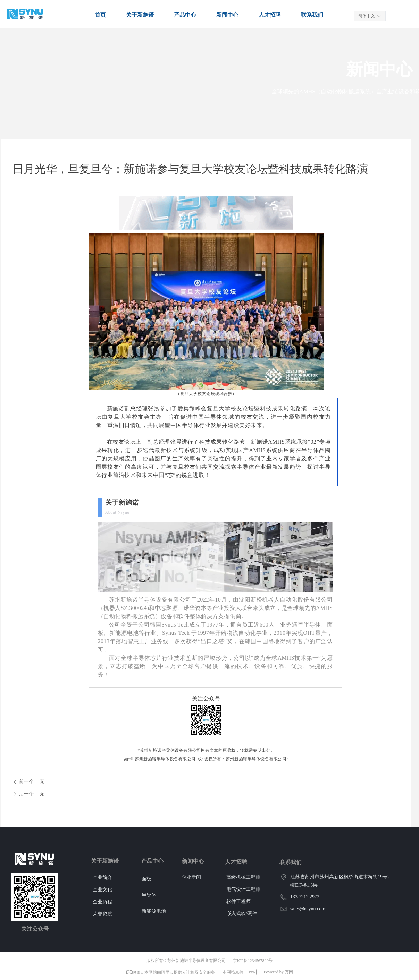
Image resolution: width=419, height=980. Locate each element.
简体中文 (367, 16)
